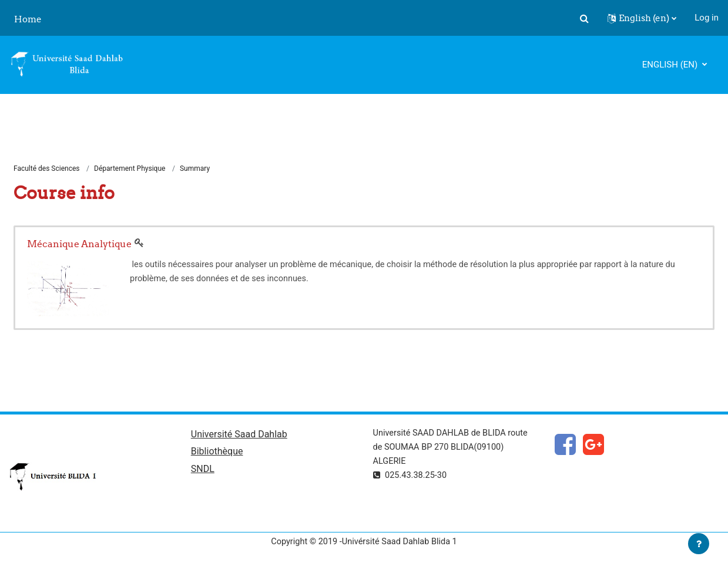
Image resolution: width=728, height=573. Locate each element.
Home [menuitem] (28, 19)
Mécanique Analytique (79, 244)
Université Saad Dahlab (239, 435)
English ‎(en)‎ (671, 65)
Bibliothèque (217, 454)
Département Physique (130, 169)
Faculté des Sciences (47, 169)
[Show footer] (699, 544)
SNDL (203, 471)
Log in (707, 18)
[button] (584, 18)
